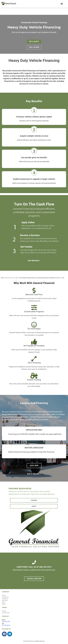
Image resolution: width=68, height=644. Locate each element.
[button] (62, 4)
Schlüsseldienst (36, 84)
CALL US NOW (34, 47)
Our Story (5, 600)
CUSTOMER (34, 500)
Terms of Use (6, 613)
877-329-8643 (6, 625)
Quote (4, 604)
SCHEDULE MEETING (34, 579)
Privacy (4, 611)
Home (4, 595)
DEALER (34, 506)
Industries (5, 599)
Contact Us (5, 597)
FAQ (3, 602)
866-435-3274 (6, 622)
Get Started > (34, 261)
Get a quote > (34, 474)
